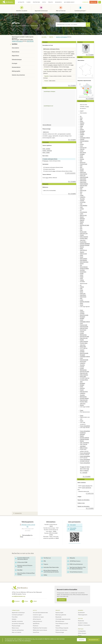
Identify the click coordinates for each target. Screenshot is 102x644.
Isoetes (14, 41)
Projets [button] (51, 2)
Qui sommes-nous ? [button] (69, 2)
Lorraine (82, 209)
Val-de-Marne (83, 272)
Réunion (82, 247)
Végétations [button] (36, 2)
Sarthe (82, 255)
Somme (82, 264)
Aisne (81, 118)
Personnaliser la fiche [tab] (26, 536)
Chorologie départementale (63, 619)
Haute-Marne (83, 295)
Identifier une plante (22, 11)
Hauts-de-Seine (84, 185)
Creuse (82, 151)
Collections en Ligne (38, 617)
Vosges (82, 277)
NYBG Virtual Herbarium (75, 564)
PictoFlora (36, 626)
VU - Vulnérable (84, 473)
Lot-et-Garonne (83, 212)
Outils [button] (44, 2)
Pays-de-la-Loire (84, 233)
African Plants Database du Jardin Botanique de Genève (50, 571)
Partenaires (81, 621)
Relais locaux (15, 628)
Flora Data (15, 617)
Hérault (82, 187)
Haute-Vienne (83, 182)
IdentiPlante (36, 623)
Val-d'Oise (82, 270)
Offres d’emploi (82, 633)
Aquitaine (82, 123)
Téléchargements (83, 615)
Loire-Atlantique (84, 205)
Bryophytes (59, 617)
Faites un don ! (93, 2)
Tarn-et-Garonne (84, 267)
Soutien (80, 619)
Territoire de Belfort (84, 268)
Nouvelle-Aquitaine (84, 398)
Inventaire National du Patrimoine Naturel (22, 559)
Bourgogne (83, 131)
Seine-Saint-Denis (84, 262)
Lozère (82, 214)
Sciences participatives (18, 630)
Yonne (81, 278)
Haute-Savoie (83, 180)
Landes (82, 195)
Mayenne (82, 220)
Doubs (81, 156)
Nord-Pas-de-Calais (85, 225)
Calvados (82, 134)
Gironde (82, 169)
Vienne (82, 275)
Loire (81, 204)
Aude (81, 128)
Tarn (81, 265)
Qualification (81, 612)
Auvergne (82, 313)
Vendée (82, 273)
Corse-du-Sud (83, 148)
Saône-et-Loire (83, 254)
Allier (81, 120)
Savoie (82, 257)
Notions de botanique (61, 630)
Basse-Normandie (84, 315)
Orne (81, 228)
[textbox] (71, 25)
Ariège (81, 126)
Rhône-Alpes (83, 347)
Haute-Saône (83, 179)
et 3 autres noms (90, 493)
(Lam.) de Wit (78, 33)
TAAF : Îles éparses (85, 443)
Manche (82, 217)
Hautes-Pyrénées (84, 184)
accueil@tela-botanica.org (19, 596)
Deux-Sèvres (83, 152)
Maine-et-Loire (83, 215)
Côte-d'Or (82, 149)
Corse (81, 146)
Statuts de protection (18, 75)
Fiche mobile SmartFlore (72, 529)
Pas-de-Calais (83, 232)
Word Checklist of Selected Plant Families (25, 574)
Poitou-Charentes (84, 237)
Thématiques (16, 610)
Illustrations (16, 52)
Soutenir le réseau (83, 623)
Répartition (15, 56)
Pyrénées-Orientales (85, 245)
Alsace (82, 121)
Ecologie (15, 63)
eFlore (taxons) (37, 619)
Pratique (81, 629)
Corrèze (82, 144)
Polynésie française (84, 439)
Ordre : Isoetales (46, 149)
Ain (81, 116)
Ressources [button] (58, 2)
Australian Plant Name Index (50, 567)
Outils (35, 610)
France (82, 410)
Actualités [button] (21, 2)
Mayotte (82, 222)
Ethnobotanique (17, 60)
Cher (81, 143)
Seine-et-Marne (84, 259)
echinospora (19, 41)
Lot (81, 210)
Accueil (44, 37)
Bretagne (82, 133)
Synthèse (15, 44)
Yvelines (82, 280)
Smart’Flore (36, 632)
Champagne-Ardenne (85, 138)
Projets (58, 610)
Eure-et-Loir (83, 162)
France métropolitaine (85, 426)
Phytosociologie (16, 626)
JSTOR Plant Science (74, 561)
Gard (81, 166)
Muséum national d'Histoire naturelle (24, 566)
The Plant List (46, 558)
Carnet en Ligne (37, 615)
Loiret (81, 207)
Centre (82, 320)
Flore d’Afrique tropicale (62, 628)
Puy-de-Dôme (83, 242)
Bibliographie (16, 71)
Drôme (82, 157)
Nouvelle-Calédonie (85, 438)
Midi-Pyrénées (83, 335)
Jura (81, 194)
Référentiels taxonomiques (40, 630)
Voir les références (47, 125)
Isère (81, 192)
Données (81, 610)
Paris (81, 230)
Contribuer (86, 52)
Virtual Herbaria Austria (75, 572)
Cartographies (82, 631)
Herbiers (14, 619)
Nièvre (81, 224)
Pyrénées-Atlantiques (85, 244)
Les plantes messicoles (18, 623)
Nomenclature (16, 67)
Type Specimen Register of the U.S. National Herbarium (77, 568)
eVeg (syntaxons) (37, 621)
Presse (80, 635)
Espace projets (59, 612)
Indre (81, 189)
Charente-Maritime (84, 141)
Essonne (82, 159)
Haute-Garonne (84, 174)
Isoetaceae (30, 41)
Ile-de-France (83, 330)
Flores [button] (29, 2)
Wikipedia (71, 558)
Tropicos (45, 564)
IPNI (44, 561)
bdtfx (51, 37)
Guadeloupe (83, 433)
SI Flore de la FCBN (21, 562)
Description (15, 48)
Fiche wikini (72, 525)
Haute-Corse (83, 172)
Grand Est (82, 388)
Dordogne (82, 154)
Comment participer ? (80, 11)
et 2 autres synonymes (70, 173)
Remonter (18, 513)
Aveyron (82, 129)
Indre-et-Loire (83, 190)
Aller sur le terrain (61, 11)
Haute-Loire (83, 176)
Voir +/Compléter (72, 85)
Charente (82, 139)
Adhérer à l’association (84, 625)
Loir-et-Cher (83, 202)
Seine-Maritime (83, 260)
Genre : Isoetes (46, 152)
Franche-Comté (84, 164)
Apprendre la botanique (41, 11)
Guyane (82, 171)
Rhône (82, 248)
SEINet (44, 575)
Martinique (82, 219)
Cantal (81, 136)
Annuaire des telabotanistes (40, 612)
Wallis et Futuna (84, 448)
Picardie (82, 235)
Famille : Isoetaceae (47, 151)
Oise (81, 227)
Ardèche (82, 124)
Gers (81, 167)
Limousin (82, 200)
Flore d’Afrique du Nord (62, 623)
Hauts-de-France (84, 328)
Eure (81, 161)
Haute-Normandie (84, 177)
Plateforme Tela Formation (40, 628)
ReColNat (19, 570)
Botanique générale (61, 615)
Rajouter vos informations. (84, 500)
